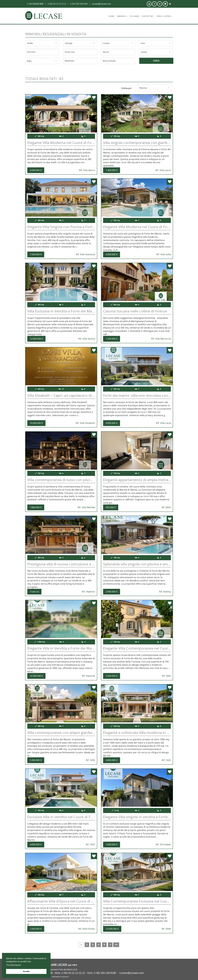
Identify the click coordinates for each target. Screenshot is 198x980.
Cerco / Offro (164, 16)
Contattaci (148, 16)
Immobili (122, 16)
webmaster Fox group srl (61, 977)
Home (111, 16)
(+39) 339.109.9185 (105, 973)
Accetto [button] (26, 971)
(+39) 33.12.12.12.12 (73, 973)
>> (116, 945)
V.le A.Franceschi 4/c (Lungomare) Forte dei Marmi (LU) (52, 970)
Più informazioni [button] (14, 965)
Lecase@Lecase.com (132, 973)
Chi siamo (134, 16)
